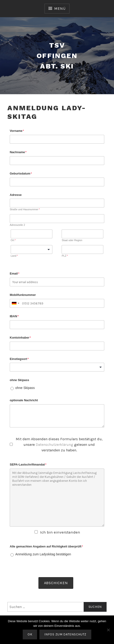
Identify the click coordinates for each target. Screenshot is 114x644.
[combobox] (15, 303)
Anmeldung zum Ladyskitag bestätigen (43, 554)
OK (30, 634)
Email (14, 273)
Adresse (16, 195)
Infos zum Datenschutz (65, 634)
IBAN (14, 316)
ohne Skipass (19, 380)
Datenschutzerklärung (54, 445)
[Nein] (108, 630)
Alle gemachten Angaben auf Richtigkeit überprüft (46, 546)
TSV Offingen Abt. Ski (57, 56)
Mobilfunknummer (23, 295)
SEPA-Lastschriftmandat (28, 464)
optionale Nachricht (24, 400)
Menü (60, 8)
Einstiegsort (19, 359)
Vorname (17, 131)
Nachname (18, 152)
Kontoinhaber (20, 338)
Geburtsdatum (21, 173)
